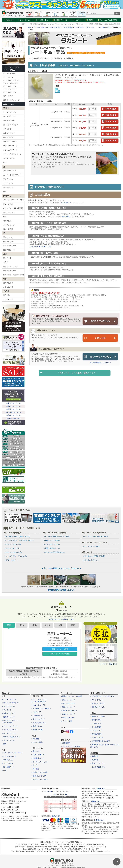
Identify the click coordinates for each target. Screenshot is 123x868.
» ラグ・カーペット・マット (12, 753)
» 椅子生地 (35, 769)
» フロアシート (7, 764)
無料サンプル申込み (100, 321)
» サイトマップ (96, 731)
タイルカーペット (10, 171)
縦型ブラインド (9, 137)
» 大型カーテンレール (52, 544)
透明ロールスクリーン (11, 100)
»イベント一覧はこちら (109, 664)
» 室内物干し (36, 739)
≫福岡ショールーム (13, 418)
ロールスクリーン (10, 142)
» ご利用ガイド (96, 724)
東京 (9, 626)
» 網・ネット (36, 751)
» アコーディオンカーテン (41, 709)
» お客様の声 (66, 743)
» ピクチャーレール (39, 723)
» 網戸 (4, 744)
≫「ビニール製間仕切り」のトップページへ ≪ (61, 568)
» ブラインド (7, 710)
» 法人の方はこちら (98, 767)
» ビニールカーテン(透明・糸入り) (17, 537)
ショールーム (24, 20)
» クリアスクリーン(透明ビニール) (96, 537)
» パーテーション (38, 716)
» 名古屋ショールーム (69, 711)
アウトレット (8, 299)
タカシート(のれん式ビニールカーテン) (11, 85)
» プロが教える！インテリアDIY (102, 696)
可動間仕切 (7, 221)
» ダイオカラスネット (91, 560)
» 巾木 (4, 771)
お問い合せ (100, 338)
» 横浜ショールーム (68, 707)
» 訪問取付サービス (98, 707)
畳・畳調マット (9, 187)
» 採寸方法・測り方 (98, 704)
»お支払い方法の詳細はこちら (41, 246)
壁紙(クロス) (8, 237)
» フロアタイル (7, 760)
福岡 (73, 626)
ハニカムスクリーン (11, 150)
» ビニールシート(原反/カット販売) (57, 537)
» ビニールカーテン (39, 705)
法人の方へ (76, 20)
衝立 (5, 217)
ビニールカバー (9, 96)
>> (66, 795)
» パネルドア (36, 712)
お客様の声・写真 (60, 20)
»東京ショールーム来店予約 (60, 654)
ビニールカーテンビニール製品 (11, 69)
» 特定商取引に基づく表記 (100, 741)
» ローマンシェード (9, 733)
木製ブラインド (9, 133)
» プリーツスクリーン (10, 726)
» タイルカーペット (9, 757)
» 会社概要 (94, 757)
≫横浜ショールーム (13, 409)
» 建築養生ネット (38, 759)
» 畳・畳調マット (8, 767)
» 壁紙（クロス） (38, 726)
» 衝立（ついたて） (39, 719)
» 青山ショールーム (68, 704)
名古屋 (47, 626)
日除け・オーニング (11, 266)
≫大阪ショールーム (13, 415)
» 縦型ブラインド (8, 717)
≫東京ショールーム (13, 403)
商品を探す (9, 20)
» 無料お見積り (96, 720)
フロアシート (8, 183)
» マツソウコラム (97, 700)
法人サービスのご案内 (100, 356)
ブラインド (7, 129)
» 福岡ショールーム (68, 718)
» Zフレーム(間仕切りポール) (54, 552)
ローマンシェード (10, 116)
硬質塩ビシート (9, 241)
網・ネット (7, 258)
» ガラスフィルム (8, 741)
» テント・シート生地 (13, 544)
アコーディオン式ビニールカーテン (10, 91)
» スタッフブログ (97, 738)
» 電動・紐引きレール (52, 548)
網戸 (5, 163)
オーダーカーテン (10, 112)
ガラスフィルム (9, 158)
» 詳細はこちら (56, 816)
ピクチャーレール (10, 246)
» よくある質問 (96, 727)
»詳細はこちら (96, 801)
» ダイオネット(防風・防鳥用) (94, 556)
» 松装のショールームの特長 (71, 696)
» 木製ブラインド (8, 714)
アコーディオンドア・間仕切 (14, 200)
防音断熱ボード (9, 250)
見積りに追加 (111, 109)
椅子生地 (7, 295)
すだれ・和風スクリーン (12, 154)
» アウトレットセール (39, 780)
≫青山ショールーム (13, 406)
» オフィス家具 (37, 742)
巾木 (5, 192)
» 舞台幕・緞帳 (37, 730)
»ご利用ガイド (66, 203)
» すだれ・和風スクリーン (12, 737)
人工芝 (6, 262)
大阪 (60, 626)
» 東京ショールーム (68, 700)
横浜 (35, 626)
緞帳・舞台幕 (8, 229)
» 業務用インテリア (39, 776)
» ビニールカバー (11, 560)
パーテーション (9, 212)
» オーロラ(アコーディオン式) (16, 556)
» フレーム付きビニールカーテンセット (19, 540)
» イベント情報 (66, 721)
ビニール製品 (8, 204)
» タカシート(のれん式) (13, 552)
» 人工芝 (35, 766)
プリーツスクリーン (11, 146)
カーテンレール (9, 121)
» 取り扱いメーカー (98, 764)
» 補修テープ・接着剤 (52, 540)
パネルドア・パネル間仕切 (13, 208)
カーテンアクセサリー (11, 125)
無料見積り (66, 216)
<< (55, 795)
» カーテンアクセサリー (11, 703)
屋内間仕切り (8, 283)
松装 (30, 27)
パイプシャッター (10, 225)
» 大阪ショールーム (68, 714)
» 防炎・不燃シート (39, 755)
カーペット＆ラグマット (12, 175)
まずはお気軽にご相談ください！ (62, 590)
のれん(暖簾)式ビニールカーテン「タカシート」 (79, 27)
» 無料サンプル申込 (98, 717)
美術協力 (89, 20)
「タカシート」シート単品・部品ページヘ (68, 373)
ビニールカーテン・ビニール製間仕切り (47, 27)
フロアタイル (8, 179)
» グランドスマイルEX (91, 546)
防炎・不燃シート (10, 271)
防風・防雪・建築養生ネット (14, 275)
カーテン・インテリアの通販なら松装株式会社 (61, 865)
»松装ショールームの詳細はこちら (61, 620)
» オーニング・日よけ (39, 762)
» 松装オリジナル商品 (39, 773)
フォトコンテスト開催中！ (108, 20)
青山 (22, 626)
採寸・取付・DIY (41, 20)
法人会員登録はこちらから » (100, 362)
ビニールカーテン (10, 74)
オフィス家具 (8, 287)
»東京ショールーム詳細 (60, 649)
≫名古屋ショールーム (13, 412)
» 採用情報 (94, 760)
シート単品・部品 (104, 27)
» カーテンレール (8, 706)
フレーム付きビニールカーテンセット (12, 79)
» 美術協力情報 (96, 734)
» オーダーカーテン (9, 699)
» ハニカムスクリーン (10, 730)
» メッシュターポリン (13, 548)
